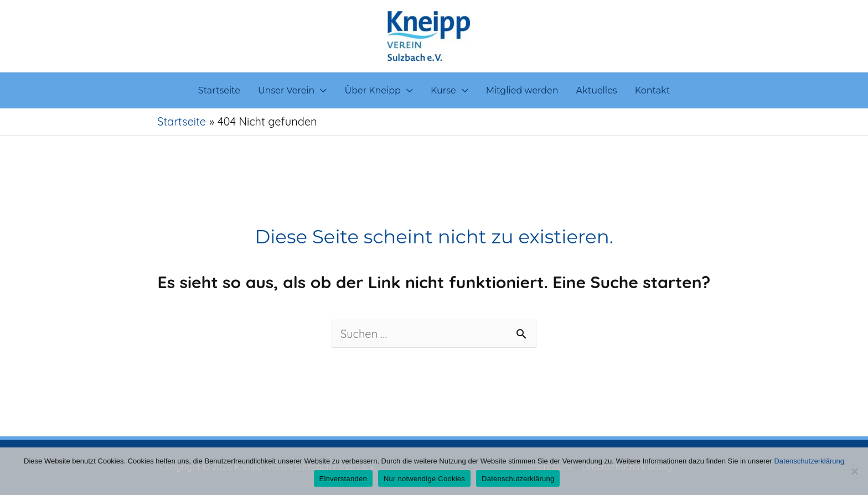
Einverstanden (343, 479)
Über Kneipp (373, 90)
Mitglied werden (522, 90)
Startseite (219, 90)
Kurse (443, 90)
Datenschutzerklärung (809, 461)
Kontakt (653, 90)
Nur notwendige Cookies (424, 479)
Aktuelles (597, 90)
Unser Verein (286, 90)
